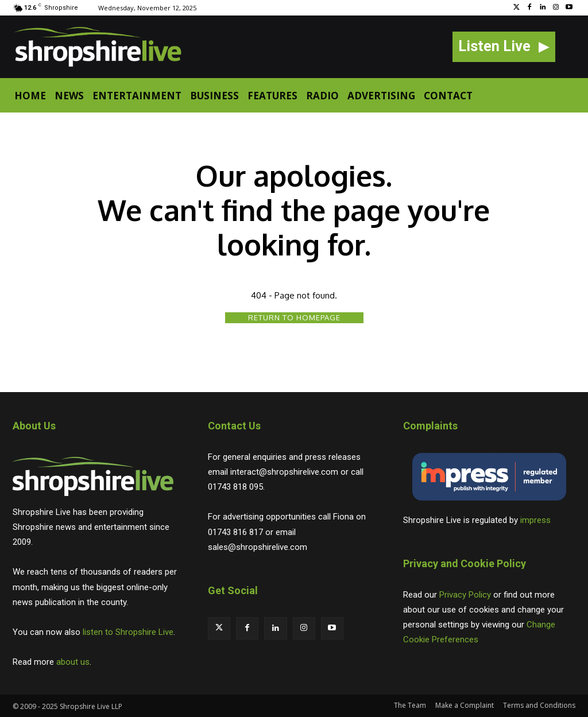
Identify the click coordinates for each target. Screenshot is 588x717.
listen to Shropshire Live (128, 632)
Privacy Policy (465, 595)
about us (73, 662)
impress (535, 520)
